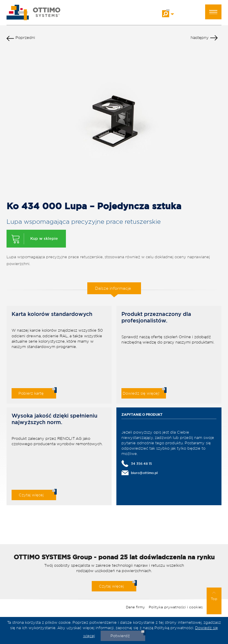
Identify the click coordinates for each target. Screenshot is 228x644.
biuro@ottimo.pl (144, 473)
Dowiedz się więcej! (141, 393)
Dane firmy (135, 607)
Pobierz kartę (31, 393)
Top (214, 596)
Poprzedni (21, 39)
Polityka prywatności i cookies (176, 607)
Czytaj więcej (31, 495)
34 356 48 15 (141, 463)
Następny (204, 39)
